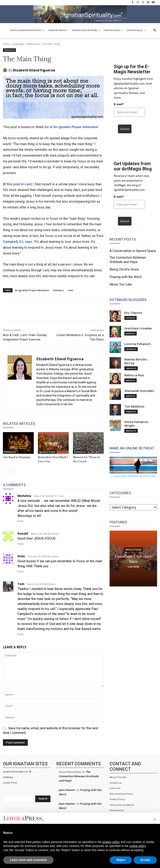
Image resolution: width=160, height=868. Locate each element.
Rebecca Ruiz (134, 375)
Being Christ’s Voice (124, 269)
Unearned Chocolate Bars (133, 559)
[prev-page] (6, 470)
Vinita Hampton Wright (136, 424)
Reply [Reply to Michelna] (21, 521)
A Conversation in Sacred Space (133, 251)
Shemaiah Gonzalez (139, 391)
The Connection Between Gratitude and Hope (128, 260)
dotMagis (18, 44)
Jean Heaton (67, 790)
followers (58, 290)
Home (7, 44)
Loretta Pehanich (137, 344)
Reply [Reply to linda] (21, 572)
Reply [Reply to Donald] (21, 544)
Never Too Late (121, 284)
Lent (28, 184)
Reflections (33, 44)
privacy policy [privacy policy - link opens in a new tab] (111, 842)
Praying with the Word (126, 277)
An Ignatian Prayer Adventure (76, 127)
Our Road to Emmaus (17, 457)
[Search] (43, 799)
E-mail (119, 104)
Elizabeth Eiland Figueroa (34, 70)
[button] (155, 30)
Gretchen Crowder (138, 328)
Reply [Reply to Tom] (21, 634)
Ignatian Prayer (47, 452)
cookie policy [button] (138, 846)
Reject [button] (121, 860)
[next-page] (12, 470)
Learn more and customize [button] (28, 860)
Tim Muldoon (134, 406)
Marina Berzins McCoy (136, 361)
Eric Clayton (133, 313)
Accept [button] (145, 860)
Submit (125, 129)
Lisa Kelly (133, 566)
